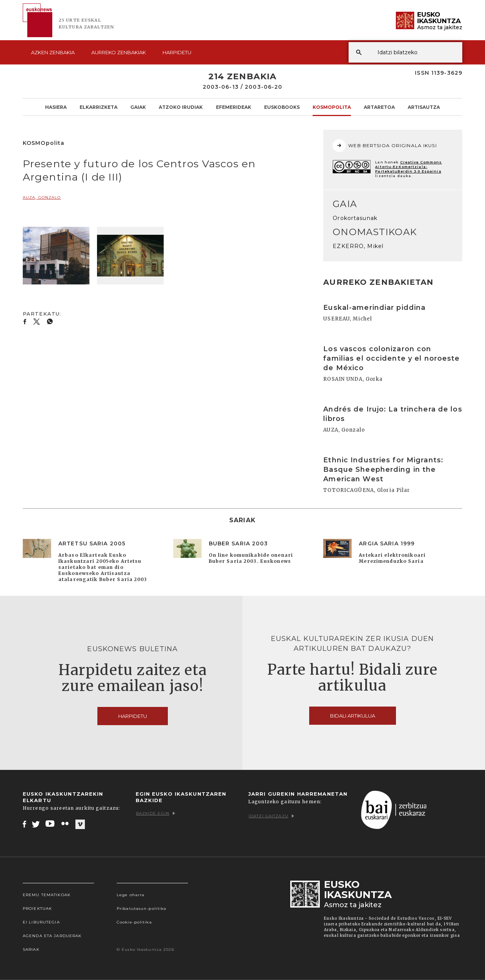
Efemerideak (234, 107)
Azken (53, 52)
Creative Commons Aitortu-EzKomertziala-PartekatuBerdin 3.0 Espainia (408, 167)
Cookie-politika (134, 922)
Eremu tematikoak (47, 895)
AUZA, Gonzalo (42, 197)
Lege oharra (131, 895)
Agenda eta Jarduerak (52, 936)
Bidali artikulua (353, 716)
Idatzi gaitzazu (271, 816)
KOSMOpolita (332, 107)
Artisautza (424, 107)
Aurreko (119, 52)
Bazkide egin (156, 813)
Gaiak (138, 107)
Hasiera (56, 107)
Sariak (31, 949)
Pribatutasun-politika (142, 909)
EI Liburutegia (41, 922)
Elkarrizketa (99, 107)
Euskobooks (282, 107)
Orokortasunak (355, 218)
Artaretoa (379, 107)
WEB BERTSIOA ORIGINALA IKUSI (385, 146)
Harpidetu (177, 52)
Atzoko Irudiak (181, 107)
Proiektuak (37, 909)
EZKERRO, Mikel (358, 246)
